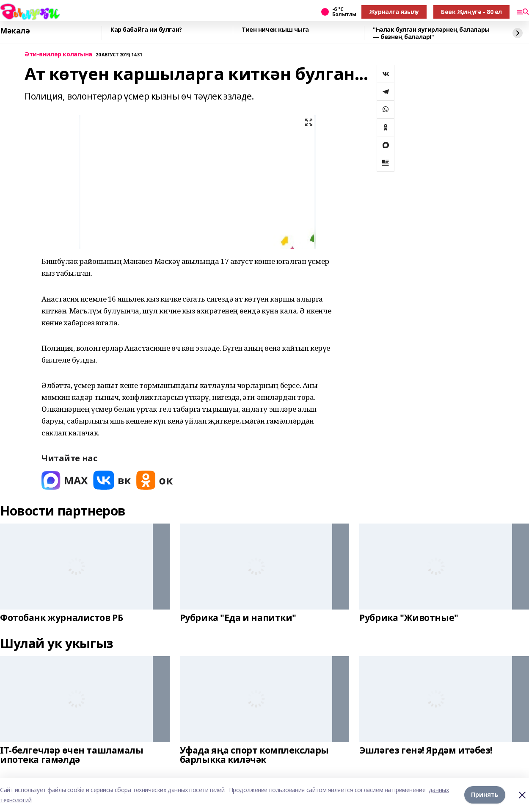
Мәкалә (15, 31)
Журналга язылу (394, 12)
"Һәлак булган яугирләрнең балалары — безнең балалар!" (431, 33)
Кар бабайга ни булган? (146, 30)
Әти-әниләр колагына (58, 54)
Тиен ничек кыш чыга (275, 30)
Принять (485, 795)
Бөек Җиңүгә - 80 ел (471, 12)
